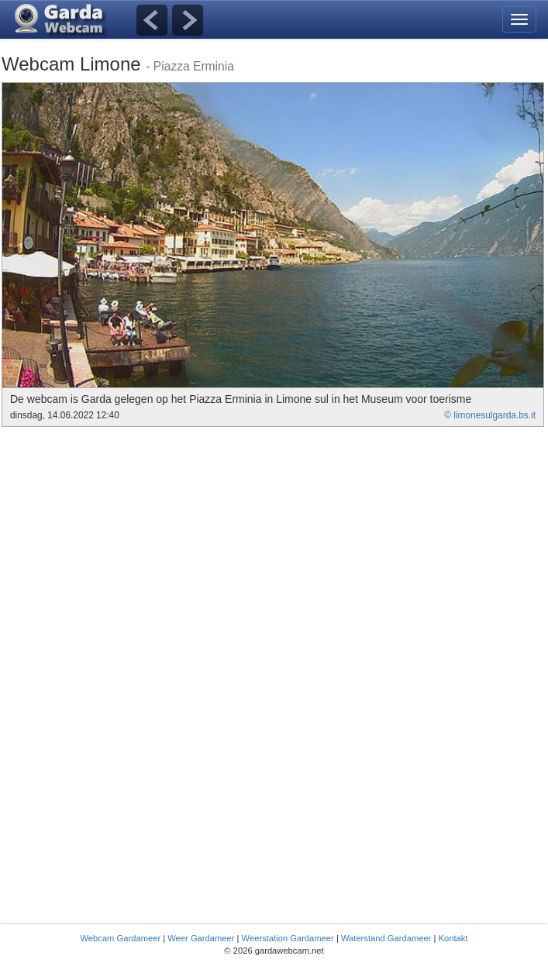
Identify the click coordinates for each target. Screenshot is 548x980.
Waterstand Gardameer (386, 938)
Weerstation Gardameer (288, 938)
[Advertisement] (132, 543)
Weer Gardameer (201, 938)
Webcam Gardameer (121, 938)
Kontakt (453, 938)
